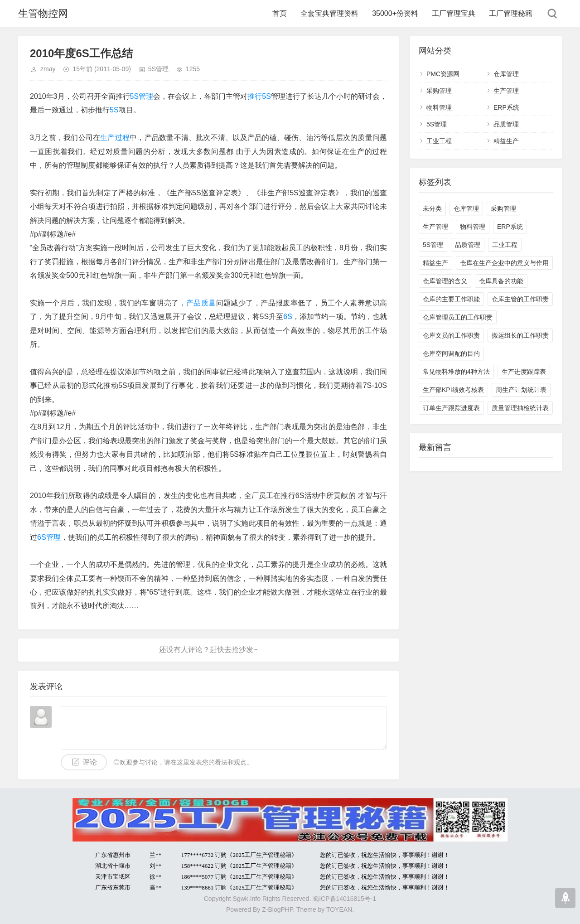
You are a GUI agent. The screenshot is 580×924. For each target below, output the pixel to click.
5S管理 (158, 69)
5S (114, 110)
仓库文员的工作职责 (451, 335)
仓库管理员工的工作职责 (458, 317)
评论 (90, 762)
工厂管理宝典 (454, 13)
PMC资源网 (443, 74)
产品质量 (201, 303)
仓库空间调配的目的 (451, 353)
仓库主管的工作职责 (520, 299)
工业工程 (439, 141)
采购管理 (439, 91)
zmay (48, 69)
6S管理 (49, 537)
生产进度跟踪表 (524, 372)
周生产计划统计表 (521, 390)
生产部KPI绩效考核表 (453, 390)
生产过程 (115, 138)
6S (288, 317)
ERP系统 (506, 107)
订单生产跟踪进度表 (451, 408)
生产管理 (506, 91)
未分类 (432, 208)
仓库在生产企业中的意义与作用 (504, 263)
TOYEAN (339, 909)
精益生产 (506, 141)
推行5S (259, 96)
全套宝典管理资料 (329, 13)
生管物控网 (43, 13)
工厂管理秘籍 (511, 13)
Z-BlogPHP (277, 909)
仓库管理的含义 (445, 281)
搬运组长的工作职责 (520, 335)
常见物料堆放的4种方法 (456, 372)
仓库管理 (506, 74)
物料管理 (439, 107)
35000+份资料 (395, 13)
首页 (280, 13)
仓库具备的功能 (501, 281)
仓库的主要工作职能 (451, 299)
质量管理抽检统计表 (520, 408)
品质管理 (506, 124)
